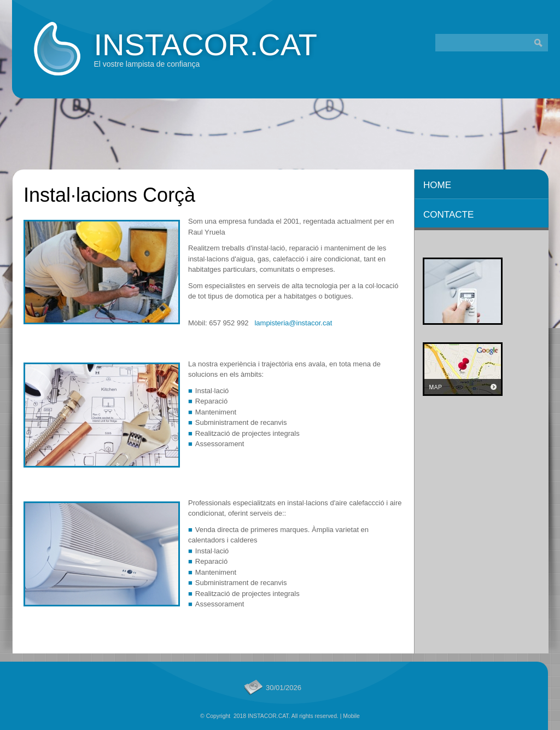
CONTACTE (448, 215)
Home (437, 185)
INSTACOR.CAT (205, 45)
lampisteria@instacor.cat (293, 323)
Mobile (351, 716)
